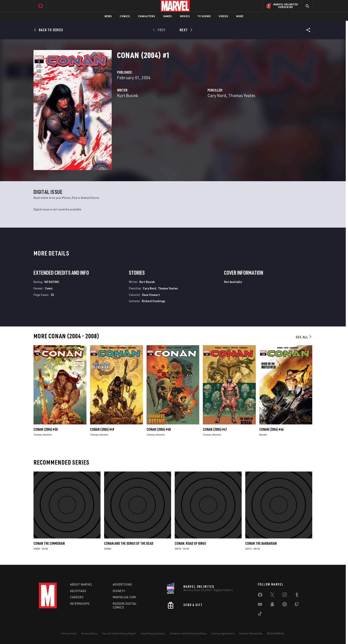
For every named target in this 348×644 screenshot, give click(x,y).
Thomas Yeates (242, 95)
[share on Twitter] (272, 596)
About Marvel (81, 584)
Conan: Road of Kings (190, 543)
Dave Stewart (151, 295)
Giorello (47, 435)
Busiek (263, 435)
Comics (125, 16)
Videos (223, 16)
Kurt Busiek (128, 95)
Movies (185, 16)
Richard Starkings (154, 301)
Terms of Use (69, 633)
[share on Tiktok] (260, 615)
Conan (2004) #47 (215, 429)
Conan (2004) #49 (102, 429)
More (240, 16)
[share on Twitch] (297, 605)
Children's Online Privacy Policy (188, 633)
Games (168, 16)
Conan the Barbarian (261, 543)
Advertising (123, 584)
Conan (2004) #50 (46, 429)
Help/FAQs (78, 591)
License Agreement (223, 633)
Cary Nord (217, 95)
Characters (147, 16)
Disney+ (119, 591)
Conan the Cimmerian (49, 543)
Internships (80, 604)
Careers (77, 597)
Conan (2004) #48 (159, 429)
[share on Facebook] (260, 596)
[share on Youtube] (260, 605)
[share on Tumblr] (297, 596)
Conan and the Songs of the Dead (129, 543)
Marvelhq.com (124, 597)
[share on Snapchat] (272, 605)
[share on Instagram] (285, 596)
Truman (38, 435)
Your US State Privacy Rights (119, 633)
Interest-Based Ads (251, 633)
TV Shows (204, 16)
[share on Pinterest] (285, 605)
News (108, 16)
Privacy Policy (89, 633)
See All (304, 337)
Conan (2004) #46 (271, 429)
